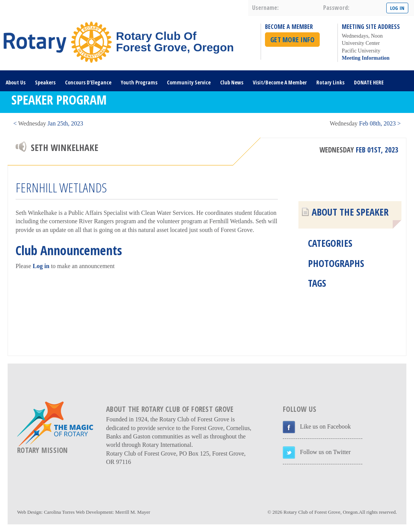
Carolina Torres (59, 512)
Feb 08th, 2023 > (365, 123)
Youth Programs (139, 82)
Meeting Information (366, 58)
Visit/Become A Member (280, 82)
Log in (41, 266)
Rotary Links (330, 82)
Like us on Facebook (325, 426)
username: (265, 8)
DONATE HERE (369, 82)
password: (336, 8)
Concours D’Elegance (88, 82)
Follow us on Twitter (325, 452)
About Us (16, 82)
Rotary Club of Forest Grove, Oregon (321, 512)
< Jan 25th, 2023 (48, 123)
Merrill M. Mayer (133, 512)
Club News (232, 82)
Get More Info (292, 40)
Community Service (189, 82)
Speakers (45, 82)
